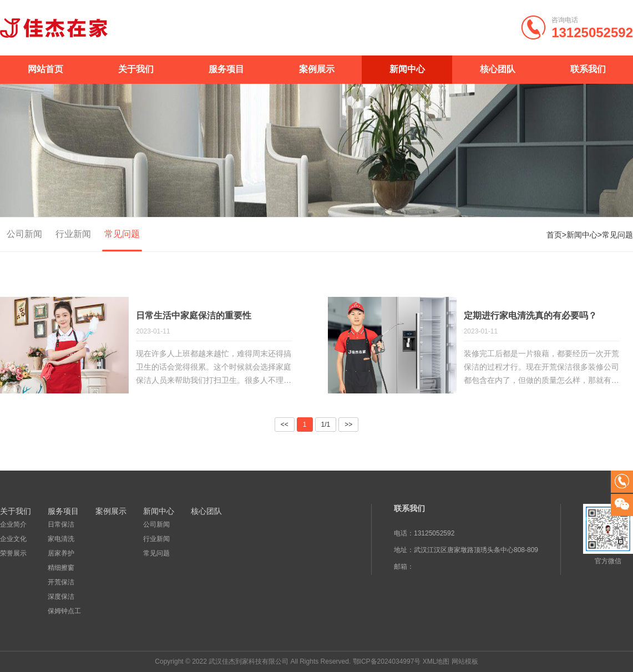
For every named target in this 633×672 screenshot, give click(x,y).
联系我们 (588, 69)
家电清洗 (61, 539)
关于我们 (136, 69)
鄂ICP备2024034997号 (387, 661)
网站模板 (465, 661)
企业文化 (13, 539)
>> (348, 425)
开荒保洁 (61, 582)
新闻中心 (407, 69)
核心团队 (498, 69)
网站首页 (45, 69)
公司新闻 (24, 234)
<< (285, 425)
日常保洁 (61, 524)
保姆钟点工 (64, 611)
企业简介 (13, 524)
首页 (554, 235)
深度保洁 (61, 597)
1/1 (326, 425)
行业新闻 (73, 234)
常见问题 (122, 234)
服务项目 (226, 69)
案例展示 (317, 69)
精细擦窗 (61, 568)
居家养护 (61, 553)
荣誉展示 (13, 553)
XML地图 (436, 661)
